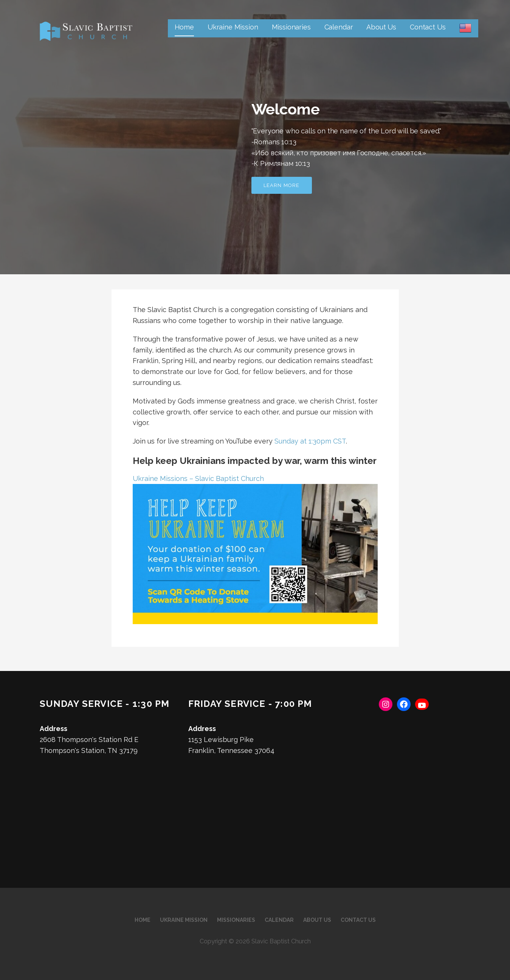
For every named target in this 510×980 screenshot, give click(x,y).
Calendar (339, 27)
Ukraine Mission (233, 27)
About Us (381, 27)
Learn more (282, 185)
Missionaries (291, 27)
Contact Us (428, 27)
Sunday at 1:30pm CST (310, 441)
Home (184, 27)
